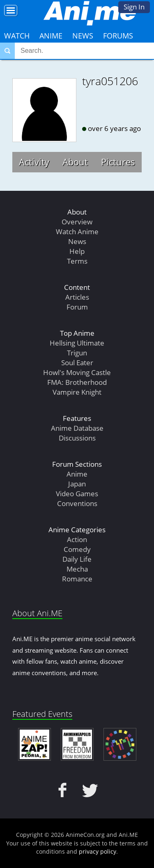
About (75, 162)
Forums (118, 36)
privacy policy (98, 851)
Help (77, 251)
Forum (77, 307)
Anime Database (77, 428)
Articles (77, 297)
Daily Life (77, 559)
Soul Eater (77, 363)
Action (77, 539)
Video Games (77, 494)
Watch (17, 36)
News (83, 36)
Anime (51, 36)
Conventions (77, 503)
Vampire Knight (77, 392)
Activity (34, 162)
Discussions (77, 438)
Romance (77, 579)
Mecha (77, 569)
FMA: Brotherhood (77, 382)
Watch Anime (77, 232)
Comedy (77, 549)
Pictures (118, 162)
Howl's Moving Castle (77, 372)
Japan (77, 484)
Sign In (134, 7)
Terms (77, 261)
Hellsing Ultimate (77, 343)
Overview (77, 222)
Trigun (77, 353)
